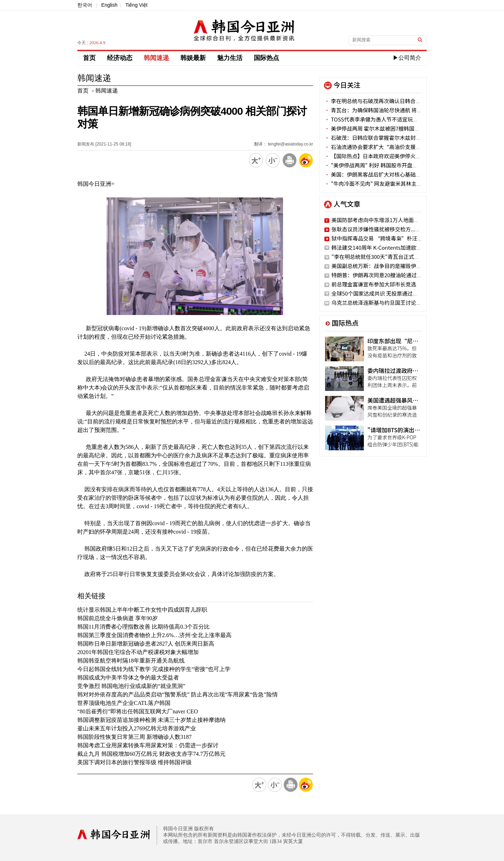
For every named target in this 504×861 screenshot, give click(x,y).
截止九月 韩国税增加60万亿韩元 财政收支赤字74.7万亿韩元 (151, 754)
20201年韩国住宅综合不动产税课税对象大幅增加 (138, 652)
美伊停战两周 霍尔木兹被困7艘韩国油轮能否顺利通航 (391, 128)
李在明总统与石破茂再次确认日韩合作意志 (378, 101)
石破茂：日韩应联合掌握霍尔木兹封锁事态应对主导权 (391, 138)
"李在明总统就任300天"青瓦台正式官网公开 (383, 257)
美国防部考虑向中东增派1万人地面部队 (378, 220)
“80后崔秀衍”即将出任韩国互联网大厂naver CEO (138, 711)
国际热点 (266, 58)
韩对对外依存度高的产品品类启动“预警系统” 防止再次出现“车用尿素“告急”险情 (178, 694)
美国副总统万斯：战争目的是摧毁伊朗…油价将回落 (392, 266)
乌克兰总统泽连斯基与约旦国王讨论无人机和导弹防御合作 (400, 302)
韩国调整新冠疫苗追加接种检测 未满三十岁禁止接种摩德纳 (151, 720)
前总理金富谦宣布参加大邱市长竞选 (374, 284)
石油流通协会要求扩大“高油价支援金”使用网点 (386, 147)
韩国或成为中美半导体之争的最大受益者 (128, 678)
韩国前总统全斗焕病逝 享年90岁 (118, 618)
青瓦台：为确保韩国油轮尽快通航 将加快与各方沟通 (389, 110)
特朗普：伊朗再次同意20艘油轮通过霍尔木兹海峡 (390, 275)
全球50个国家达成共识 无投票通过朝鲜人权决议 (388, 293)
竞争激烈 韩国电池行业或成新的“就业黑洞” (131, 686)
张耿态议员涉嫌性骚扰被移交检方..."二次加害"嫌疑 (392, 229)
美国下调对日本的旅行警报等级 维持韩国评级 (134, 762)
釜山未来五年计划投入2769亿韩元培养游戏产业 (137, 728)
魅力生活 (230, 58)
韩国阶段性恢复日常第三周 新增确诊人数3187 (134, 737)
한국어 (85, 5)
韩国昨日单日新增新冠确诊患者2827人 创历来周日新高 (146, 644)
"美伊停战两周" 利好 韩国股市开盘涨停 (374, 165)
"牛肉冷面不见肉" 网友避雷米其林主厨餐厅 (378, 183)
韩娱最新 (193, 58)
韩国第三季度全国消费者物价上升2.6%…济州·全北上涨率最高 (154, 635)
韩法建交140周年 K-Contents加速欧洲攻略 (382, 247)
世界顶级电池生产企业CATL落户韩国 (124, 703)
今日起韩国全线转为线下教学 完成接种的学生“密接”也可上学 (154, 669)
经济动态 (120, 58)
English (109, 5)
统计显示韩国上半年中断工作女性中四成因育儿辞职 (142, 610)
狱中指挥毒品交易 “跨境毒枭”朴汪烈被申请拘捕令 (393, 238)
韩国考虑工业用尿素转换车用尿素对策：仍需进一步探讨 (148, 745)
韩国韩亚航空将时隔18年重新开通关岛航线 (131, 661)
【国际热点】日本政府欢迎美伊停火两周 (375, 156)
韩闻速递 (156, 58)
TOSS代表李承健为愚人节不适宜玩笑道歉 (377, 119)
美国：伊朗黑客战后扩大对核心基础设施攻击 (380, 174)
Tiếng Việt (136, 5)
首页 (89, 58)
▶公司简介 (407, 58)
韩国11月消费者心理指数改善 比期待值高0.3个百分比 (143, 627)
